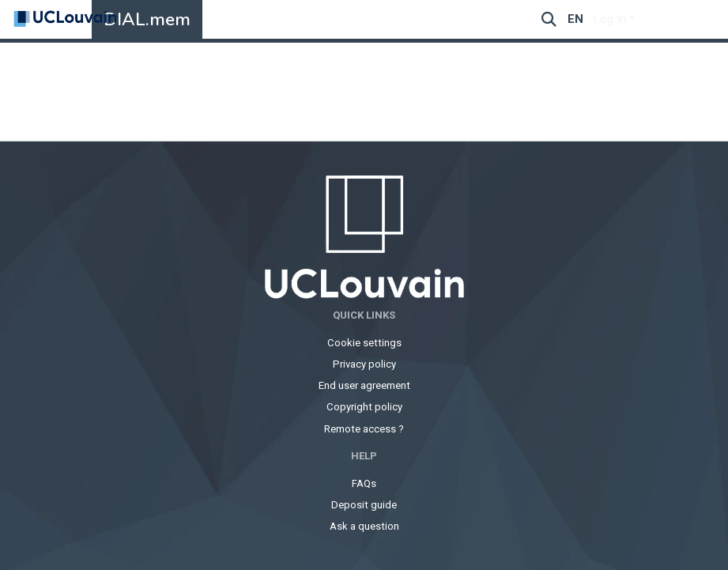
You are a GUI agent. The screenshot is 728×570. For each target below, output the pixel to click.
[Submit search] (549, 19)
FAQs (364, 483)
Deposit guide (364, 505)
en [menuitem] (575, 19)
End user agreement (364, 385)
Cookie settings (364, 343)
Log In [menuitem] (610, 19)
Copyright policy (364, 407)
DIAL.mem (147, 19)
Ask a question (364, 526)
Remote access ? (364, 429)
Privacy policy (364, 364)
